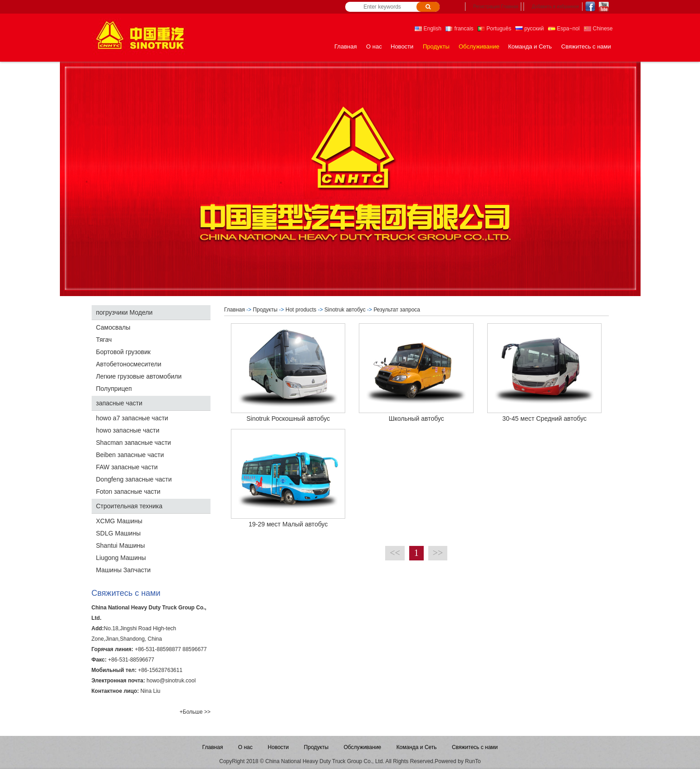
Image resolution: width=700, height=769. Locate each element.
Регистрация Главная (496, 7)
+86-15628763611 (160, 670)
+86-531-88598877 (158, 649)
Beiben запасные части (130, 455)
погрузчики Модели (125, 312)
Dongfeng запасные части (134, 479)
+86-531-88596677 (131, 660)
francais (459, 29)
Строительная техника (129, 506)
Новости (402, 46)
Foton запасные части (128, 492)
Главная (345, 46)
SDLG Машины (118, 533)
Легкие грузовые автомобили (139, 376)
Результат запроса (397, 310)
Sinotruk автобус (345, 310)
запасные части (119, 403)
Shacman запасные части (134, 443)
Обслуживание (479, 46)
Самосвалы (113, 327)
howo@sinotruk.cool (171, 681)
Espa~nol (564, 29)
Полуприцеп (114, 389)
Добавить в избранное (555, 7)
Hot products (301, 310)
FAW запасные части (127, 467)
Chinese (598, 29)
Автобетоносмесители (129, 364)
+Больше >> (195, 712)
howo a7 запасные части (132, 418)
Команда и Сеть (530, 46)
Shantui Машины (121, 545)
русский (529, 29)
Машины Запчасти (123, 570)
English (428, 29)
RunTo (473, 761)
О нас (374, 46)
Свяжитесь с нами (586, 46)
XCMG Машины (119, 521)
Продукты (436, 46)
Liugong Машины (121, 558)
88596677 (194, 649)
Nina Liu (150, 691)
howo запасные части (128, 430)
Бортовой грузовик (123, 352)
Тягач (104, 340)
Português (494, 29)
